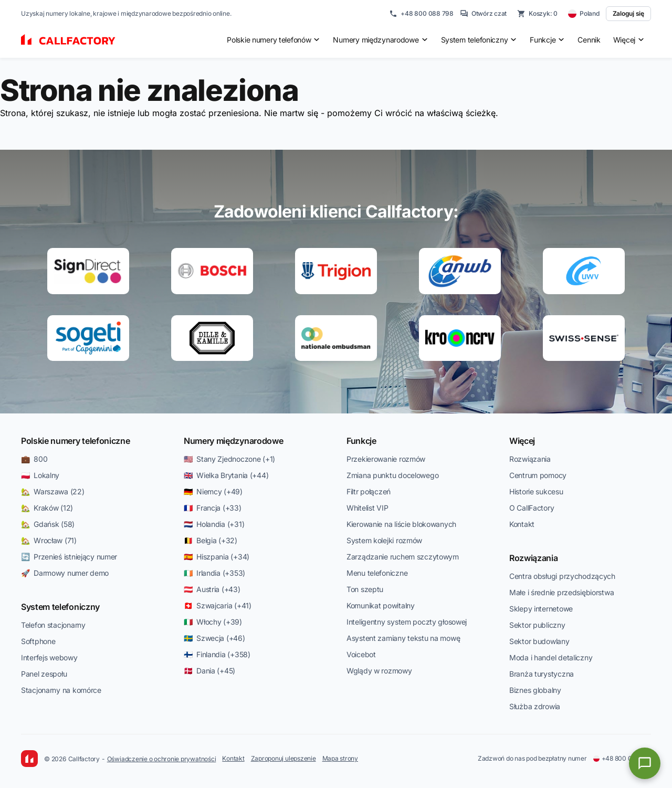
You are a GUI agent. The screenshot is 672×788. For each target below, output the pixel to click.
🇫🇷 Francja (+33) (213, 508)
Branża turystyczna (542, 674)
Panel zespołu (44, 674)
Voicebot (361, 654)
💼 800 (34, 459)
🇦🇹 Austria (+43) (212, 589)
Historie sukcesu (536, 491)
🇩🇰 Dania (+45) (209, 671)
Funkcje (361, 441)
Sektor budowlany (539, 641)
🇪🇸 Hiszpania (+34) (217, 557)
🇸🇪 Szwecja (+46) (214, 638)
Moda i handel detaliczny (551, 657)
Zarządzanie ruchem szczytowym (403, 557)
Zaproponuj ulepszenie (283, 758)
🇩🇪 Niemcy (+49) (213, 491)
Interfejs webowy (49, 657)
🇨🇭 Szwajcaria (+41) (218, 605)
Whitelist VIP (367, 508)
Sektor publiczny (537, 625)
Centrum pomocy (538, 475)
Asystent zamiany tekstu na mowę (403, 638)
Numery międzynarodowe (233, 441)
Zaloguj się (628, 13)
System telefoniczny (60, 607)
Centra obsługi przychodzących (562, 576)
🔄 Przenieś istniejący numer (69, 557)
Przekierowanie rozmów (386, 459)
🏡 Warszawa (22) (53, 491)
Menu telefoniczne (377, 573)
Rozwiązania (530, 459)
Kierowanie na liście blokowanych (401, 524)
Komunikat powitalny (381, 605)
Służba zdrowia (535, 706)
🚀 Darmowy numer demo (65, 573)
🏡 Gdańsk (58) (48, 524)
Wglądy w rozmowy (379, 671)
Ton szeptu (365, 589)
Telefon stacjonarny (53, 625)
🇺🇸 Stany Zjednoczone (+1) (229, 459)
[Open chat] (645, 763)
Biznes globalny (535, 690)
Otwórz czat (483, 14)
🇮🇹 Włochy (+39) (213, 622)
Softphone (38, 641)
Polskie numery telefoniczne (75, 441)
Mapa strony (340, 758)
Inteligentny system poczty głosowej (407, 622)
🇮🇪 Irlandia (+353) (214, 573)
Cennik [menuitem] (589, 40)
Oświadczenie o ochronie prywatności (162, 759)
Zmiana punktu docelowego (392, 475)
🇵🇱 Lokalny (40, 475)
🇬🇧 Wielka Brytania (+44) (226, 475)
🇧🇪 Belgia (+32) (211, 540)
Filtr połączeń (369, 491)
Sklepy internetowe (541, 609)
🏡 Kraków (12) (47, 508)
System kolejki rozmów (384, 540)
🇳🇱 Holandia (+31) (214, 524)
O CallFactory (532, 508)
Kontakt (522, 524)
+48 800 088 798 (421, 14)
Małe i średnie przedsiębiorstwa (561, 592)
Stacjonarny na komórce (61, 690)
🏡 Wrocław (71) (49, 540)
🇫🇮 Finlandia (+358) (217, 654)
